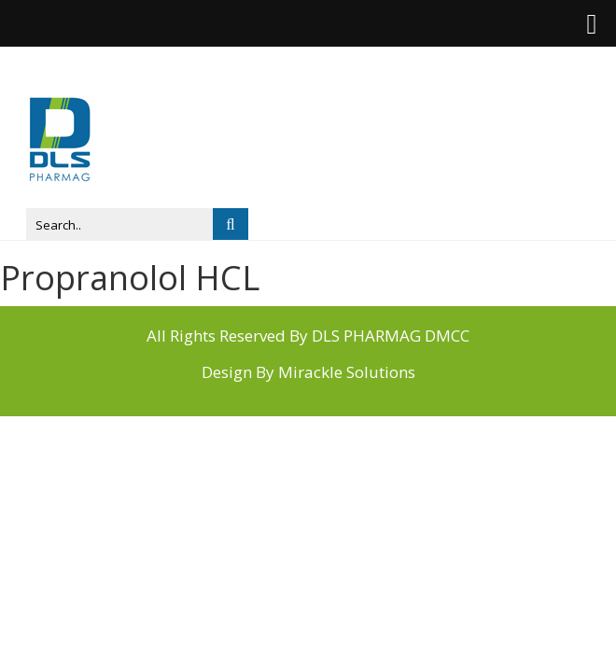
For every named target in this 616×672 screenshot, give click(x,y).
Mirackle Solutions (347, 372)
